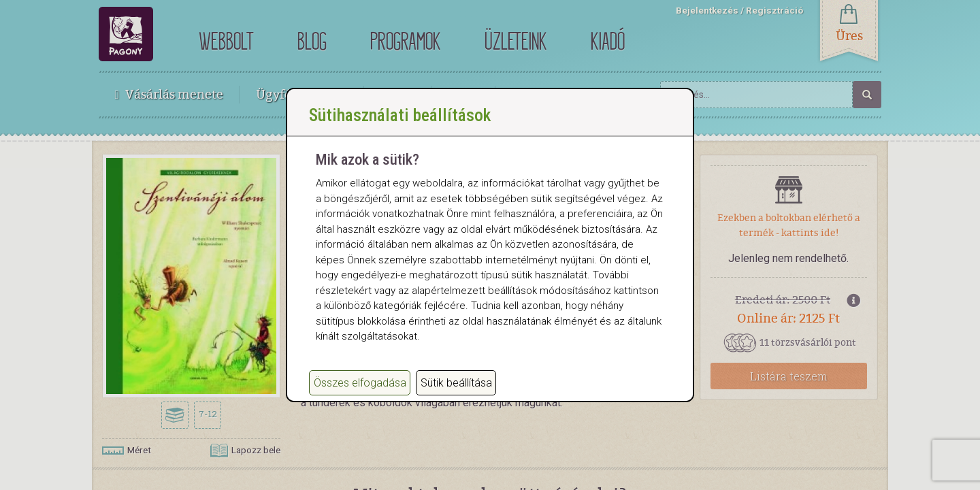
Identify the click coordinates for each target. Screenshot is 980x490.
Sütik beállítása (456, 396)
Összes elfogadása (360, 396)
